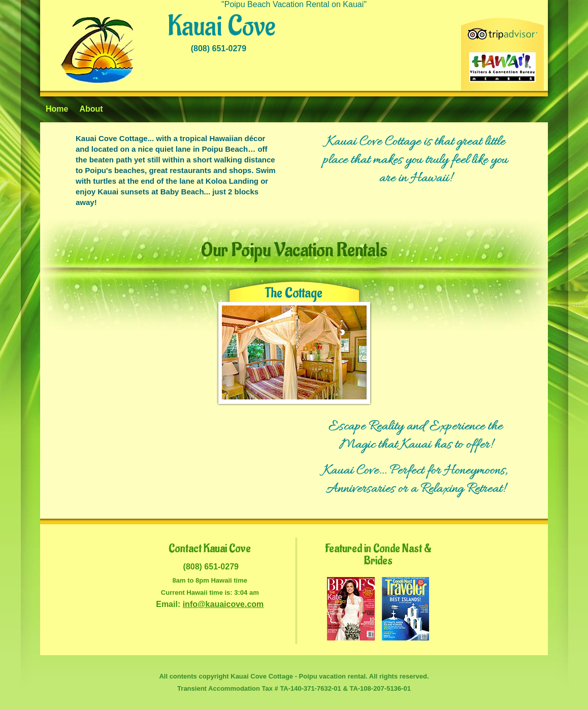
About (91, 109)
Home (57, 109)
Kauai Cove (221, 27)
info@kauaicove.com (223, 604)
